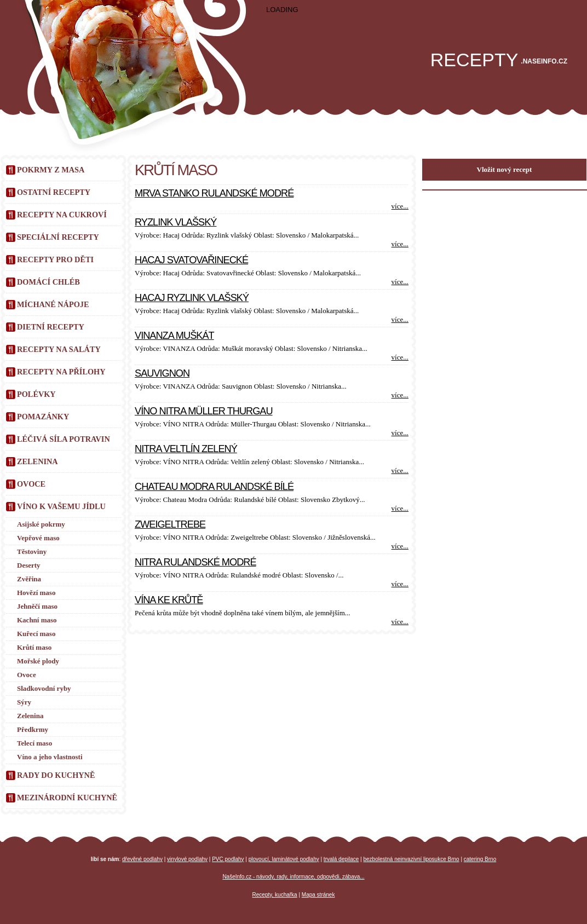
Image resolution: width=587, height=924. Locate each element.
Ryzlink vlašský (175, 222)
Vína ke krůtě (169, 600)
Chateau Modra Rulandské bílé (214, 487)
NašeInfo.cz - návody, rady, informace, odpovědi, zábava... (293, 877)
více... (400, 206)
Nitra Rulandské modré (195, 562)
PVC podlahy (228, 859)
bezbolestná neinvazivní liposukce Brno (412, 859)
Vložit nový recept (505, 169)
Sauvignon (162, 373)
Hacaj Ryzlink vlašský (192, 298)
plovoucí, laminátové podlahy (284, 859)
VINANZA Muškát (174, 336)
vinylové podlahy (187, 859)
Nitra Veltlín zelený (186, 449)
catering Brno (480, 859)
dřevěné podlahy (142, 859)
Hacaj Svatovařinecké (191, 260)
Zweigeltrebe (170, 524)
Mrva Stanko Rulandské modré (214, 193)
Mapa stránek (318, 895)
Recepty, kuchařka (275, 895)
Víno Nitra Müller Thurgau (204, 411)
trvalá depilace (341, 859)
